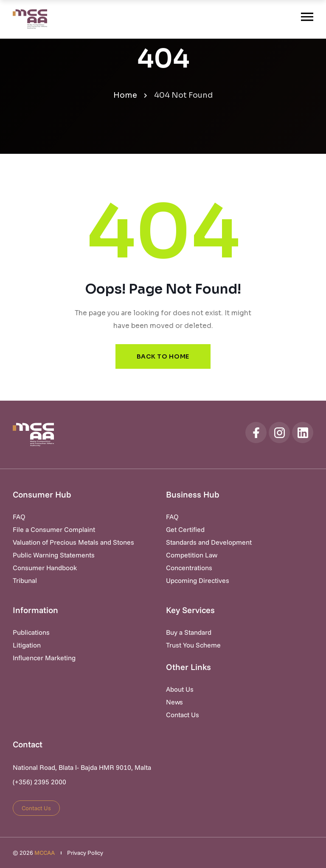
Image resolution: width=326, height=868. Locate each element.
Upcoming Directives (198, 580)
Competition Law (192, 555)
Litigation (27, 645)
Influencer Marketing (44, 658)
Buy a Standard (189, 632)
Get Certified (185, 529)
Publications (31, 632)
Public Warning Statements (54, 555)
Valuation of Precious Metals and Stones (73, 542)
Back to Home (163, 356)
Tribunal (25, 580)
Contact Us (183, 715)
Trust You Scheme (193, 645)
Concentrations (189, 568)
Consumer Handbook (45, 568)
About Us (180, 689)
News (174, 702)
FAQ (19, 517)
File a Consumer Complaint (54, 529)
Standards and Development (209, 542)
